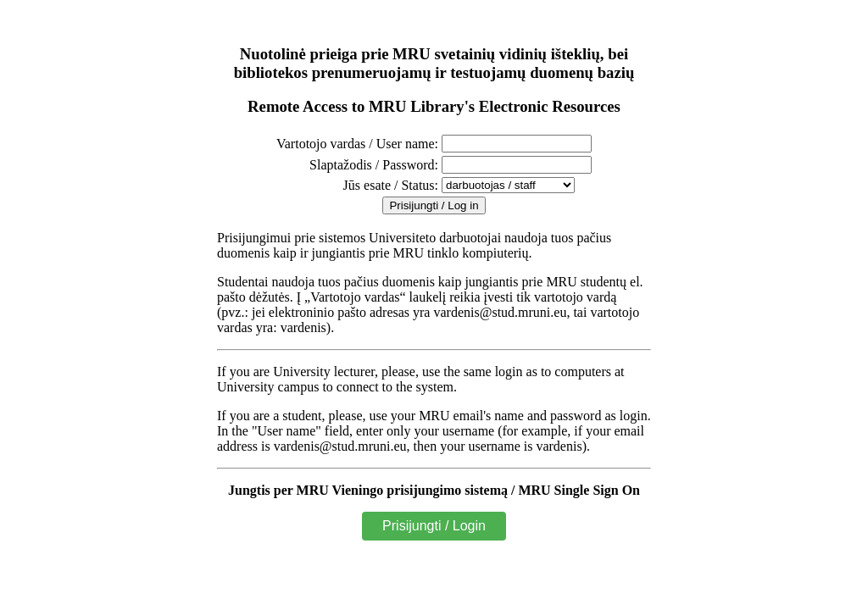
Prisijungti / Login (434, 526)
